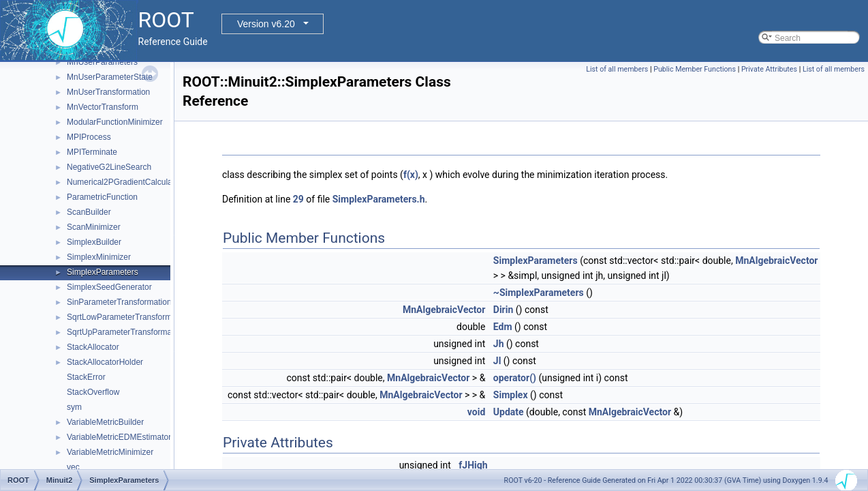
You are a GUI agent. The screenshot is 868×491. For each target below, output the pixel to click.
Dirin (503, 310)
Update (509, 412)
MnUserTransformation (108, 92)
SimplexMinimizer (99, 257)
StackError (86, 377)
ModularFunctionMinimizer (115, 122)
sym (74, 407)
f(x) (411, 175)
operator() (515, 378)
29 (298, 199)
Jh (499, 344)
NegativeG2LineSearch (109, 167)
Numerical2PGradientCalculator (124, 182)
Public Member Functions (695, 69)
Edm (503, 327)
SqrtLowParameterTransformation (128, 317)
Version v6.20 (266, 24)
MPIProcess (89, 137)
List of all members (617, 69)
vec (73, 467)
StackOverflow (93, 392)
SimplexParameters (103, 272)
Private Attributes (769, 69)
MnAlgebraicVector (776, 261)
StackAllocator (93, 347)
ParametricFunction (102, 197)
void (476, 412)
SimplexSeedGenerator (109, 287)
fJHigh (473, 465)
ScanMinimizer (94, 227)
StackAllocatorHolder (105, 362)
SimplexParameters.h (379, 199)
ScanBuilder (89, 212)
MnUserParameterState (110, 77)
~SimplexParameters (539, 293)
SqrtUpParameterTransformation (126, 332)
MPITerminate (92, 152)
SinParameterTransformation (119, 302)
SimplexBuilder (94, 242)
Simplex (511, 395)
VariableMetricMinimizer (110, 452)
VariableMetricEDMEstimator (119, 437)
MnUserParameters (102, 62)
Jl (497, 361)
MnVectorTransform (103, 107)
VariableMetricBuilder (105, 422)
